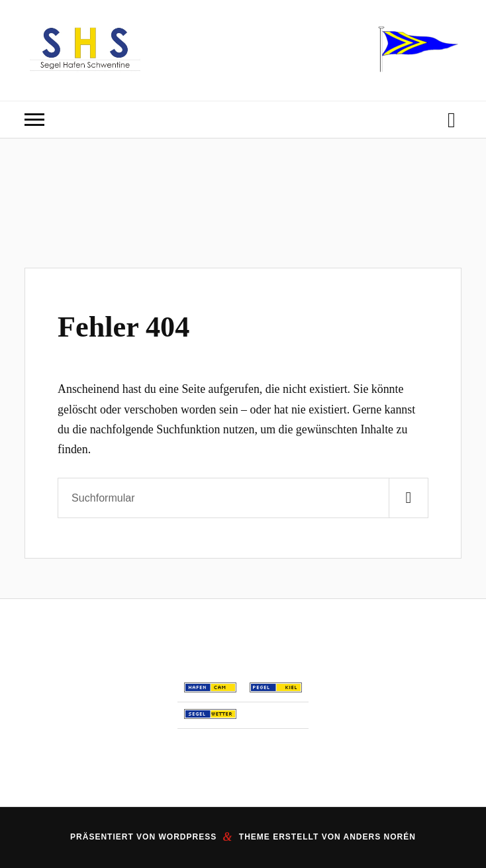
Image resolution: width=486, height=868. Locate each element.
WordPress (187, 837)
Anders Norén (380, 837)
